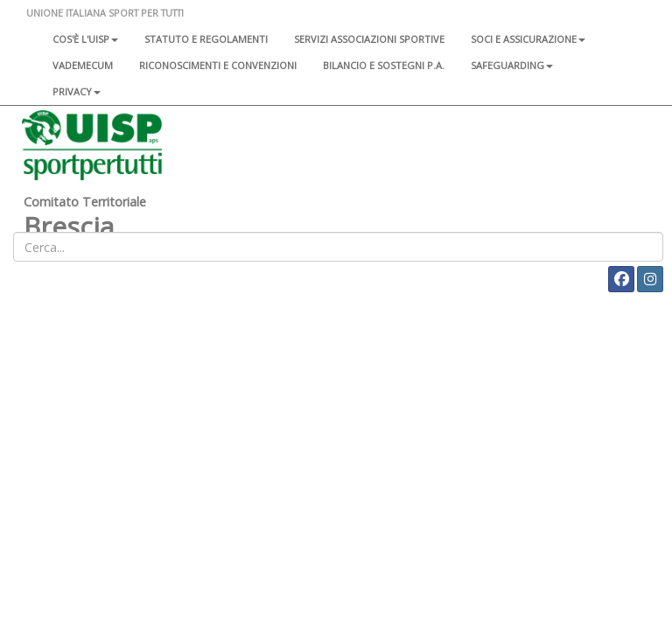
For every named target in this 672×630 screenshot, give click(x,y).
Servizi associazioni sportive (369, 39)
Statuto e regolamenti (206, 39)
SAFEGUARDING (512, 65)
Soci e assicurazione (528, 39)
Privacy (77, 91)
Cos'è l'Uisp (85, 39)
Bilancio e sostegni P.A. (384, 65)
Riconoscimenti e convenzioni (218, 65)
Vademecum (83, 65)
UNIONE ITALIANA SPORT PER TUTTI (105, 13)
